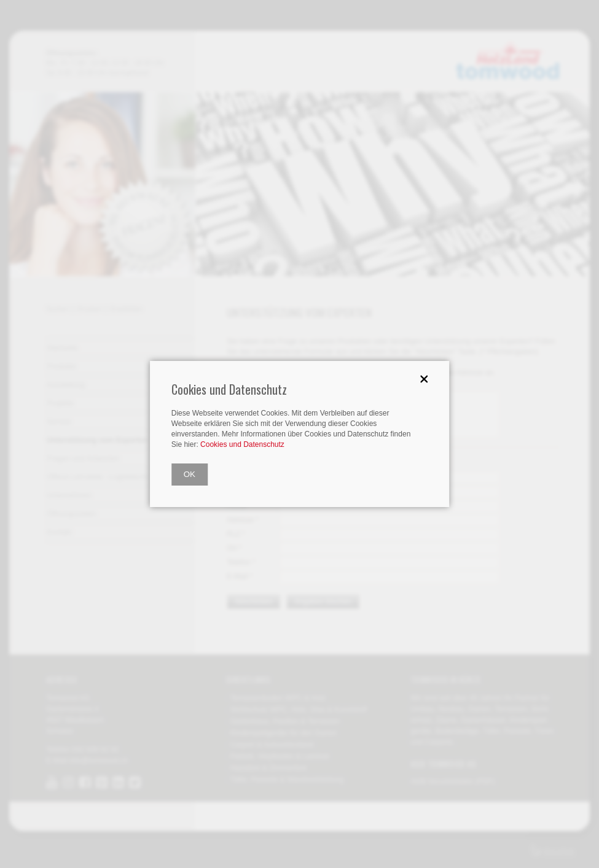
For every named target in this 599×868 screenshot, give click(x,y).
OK (190, 474)
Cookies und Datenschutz (242, 444)
